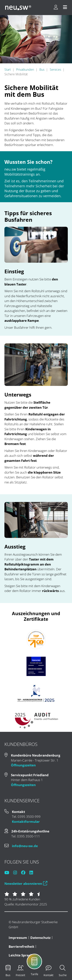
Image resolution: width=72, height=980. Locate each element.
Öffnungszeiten (23, 765)
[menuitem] (8, 971)
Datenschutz (40, 938)
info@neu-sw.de (25, 846)
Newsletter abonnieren (26, 884)
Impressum (18, 938)
